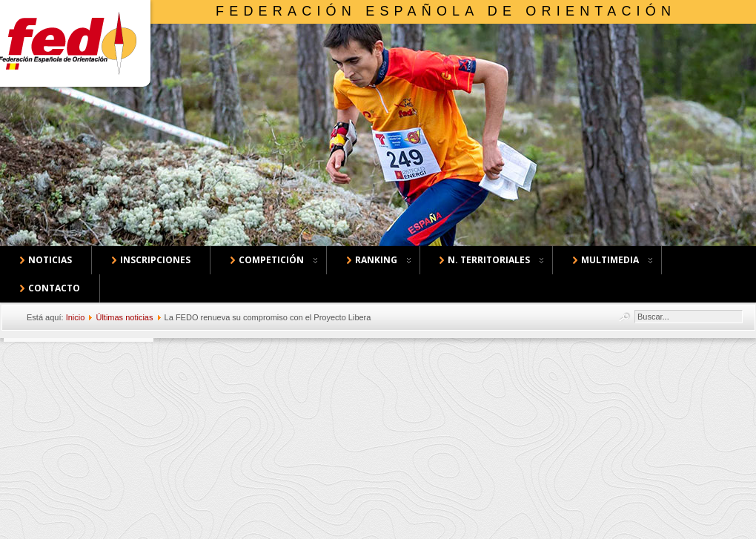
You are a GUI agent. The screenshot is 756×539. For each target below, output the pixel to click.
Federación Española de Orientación (446, 11)
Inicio (76, 317)
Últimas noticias (124, 317)
